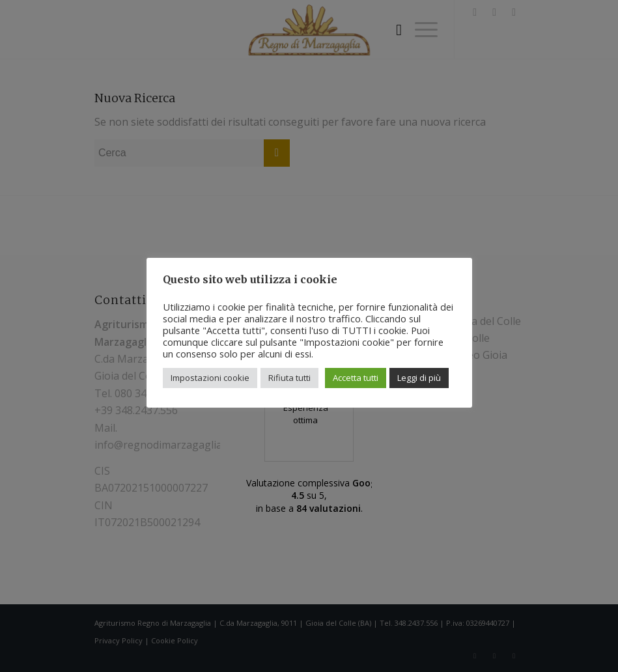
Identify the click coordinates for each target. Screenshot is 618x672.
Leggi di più (419, 378)
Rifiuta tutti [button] (289, 378)
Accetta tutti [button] (356, 378)
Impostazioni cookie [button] (210, 378)
